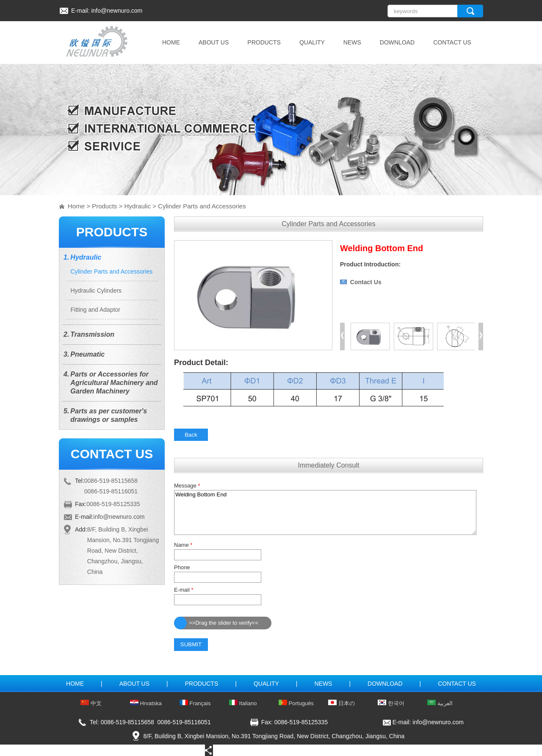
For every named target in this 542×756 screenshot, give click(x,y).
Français (195, 703)
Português (296, 703)
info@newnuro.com (117, 11)
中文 (91, 703)
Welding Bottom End (325, 512)
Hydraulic (137, 206)
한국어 (391, 703)
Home (76, 206)
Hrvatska (146, 703)
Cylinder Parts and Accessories (202, 206)
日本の (342, 703)
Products (104, 206)
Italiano (243, 703)
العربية (440, 703)
